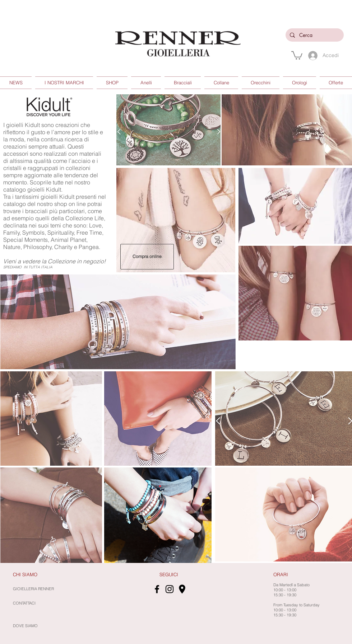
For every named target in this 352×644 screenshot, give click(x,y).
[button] (297, 55)
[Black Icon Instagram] (170, 589)
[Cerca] (314, 35)
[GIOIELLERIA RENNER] (56, 589)
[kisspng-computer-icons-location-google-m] (182, 589)
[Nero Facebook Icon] (157, 589)
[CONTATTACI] (25, 603)
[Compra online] (147, 257)
